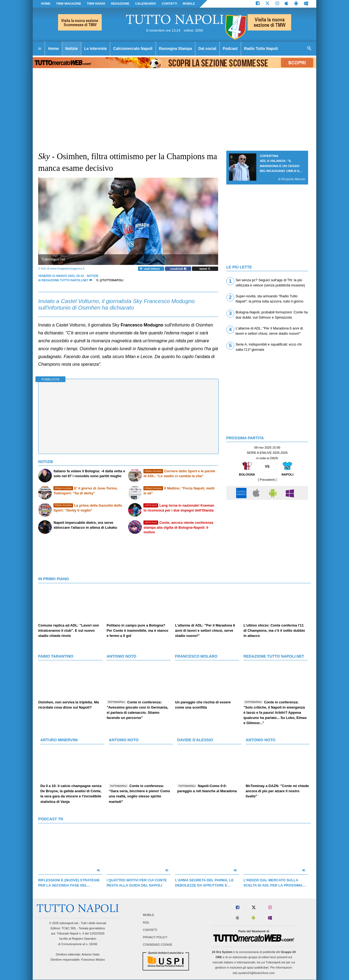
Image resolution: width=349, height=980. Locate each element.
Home (46, 4)
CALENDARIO (145, 4)
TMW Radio (96, 4)
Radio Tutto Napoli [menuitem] (261, 49)
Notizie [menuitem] (71, 49)
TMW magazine (69, 4)
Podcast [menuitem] (230, 49)
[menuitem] (40, 49)
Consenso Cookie (158, 945)
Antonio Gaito (91, 954)
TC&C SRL (69, 928)
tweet (205, 269)
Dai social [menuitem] (207, 49)
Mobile (148, 915)
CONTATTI (169, 4)
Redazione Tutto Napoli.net (65, 280)
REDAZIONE (120, 4)
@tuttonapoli (110, 280)
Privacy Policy (155, 937)
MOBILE (189, 4)
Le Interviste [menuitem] (96, 49)
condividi (178, 269)
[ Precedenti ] (267, 480)
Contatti (150, 930)
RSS (146, 922)
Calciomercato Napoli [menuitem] (133, 49)
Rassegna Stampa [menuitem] (175, 49)
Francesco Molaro (93, 960)
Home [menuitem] (54, 49)
